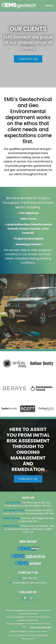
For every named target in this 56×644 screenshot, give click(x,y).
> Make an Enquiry (40, 628)
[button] (49, 6)
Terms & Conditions (36, 635)
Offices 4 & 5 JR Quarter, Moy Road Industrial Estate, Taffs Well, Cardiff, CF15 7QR (29, 529)
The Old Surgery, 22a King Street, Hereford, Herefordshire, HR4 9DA (28, 504)
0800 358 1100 (28, 588)
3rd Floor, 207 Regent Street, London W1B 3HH (36, 520)
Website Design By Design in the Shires (28, 631)
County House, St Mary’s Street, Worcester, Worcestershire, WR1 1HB (28, 512)
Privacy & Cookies (16, 635)
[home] (20, 6)
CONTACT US (28, 59)
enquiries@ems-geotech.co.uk (28, 592)
